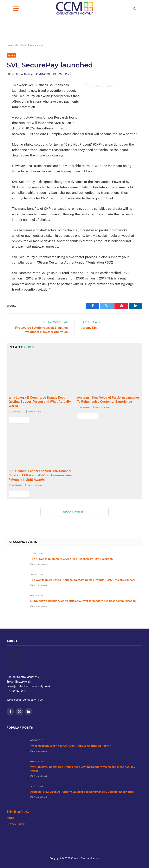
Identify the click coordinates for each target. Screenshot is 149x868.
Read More (86, 419)
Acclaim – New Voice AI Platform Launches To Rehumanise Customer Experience (107, 404)
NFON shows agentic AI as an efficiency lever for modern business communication (80, 613)
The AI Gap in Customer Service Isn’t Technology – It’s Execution (79, 562)
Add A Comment (74, 513)
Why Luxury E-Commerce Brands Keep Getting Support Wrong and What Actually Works (75, 778)
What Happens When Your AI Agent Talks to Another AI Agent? (62, 758)
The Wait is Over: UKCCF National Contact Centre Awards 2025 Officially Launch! (86, 587)
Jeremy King (91, 328)
